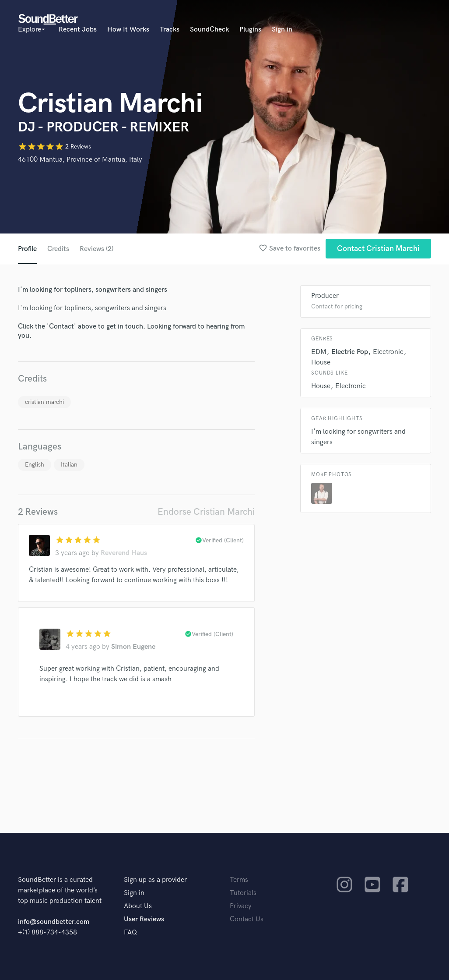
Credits (58, 249)
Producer (325, 296)
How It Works (128, 30)
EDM (319, 352)
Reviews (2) (96, 249)
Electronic (388, 352)
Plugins (250, 30)
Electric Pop (350, 352)
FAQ (130, 932)
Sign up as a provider (155, 880)
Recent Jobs (78, 30)
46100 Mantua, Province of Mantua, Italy (80, 160)
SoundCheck (209, 30)
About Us (138, 906)
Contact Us (247, 919)
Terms (239, 880)
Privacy (241, 906)
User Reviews (144, 919)
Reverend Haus (124, 553)
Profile (27, 249)
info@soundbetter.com (54, 922)
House (321, 363)
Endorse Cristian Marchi (206, 512)
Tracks (170, 30)
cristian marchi (44, 402)
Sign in (282, 30)
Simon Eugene (133, 647)
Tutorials (243, 893)
